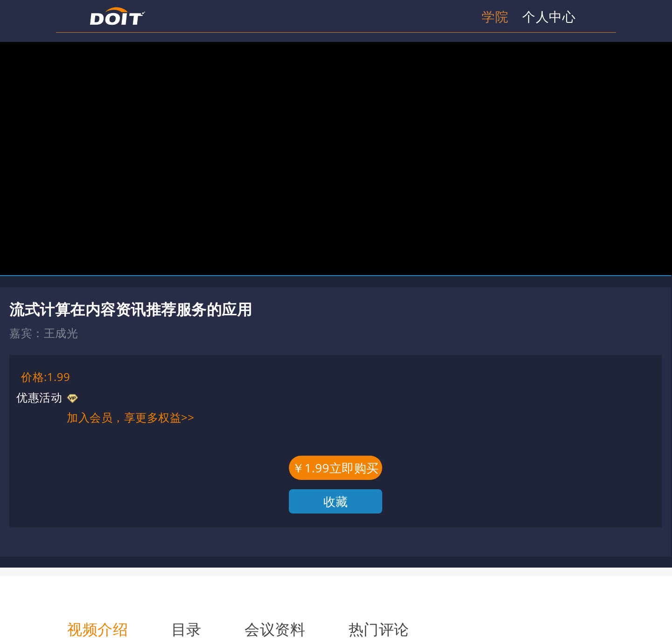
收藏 (336, 501)
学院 (495, 16)
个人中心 (549, 16)
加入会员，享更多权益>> (130, 417)
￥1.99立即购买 (336, 468)
